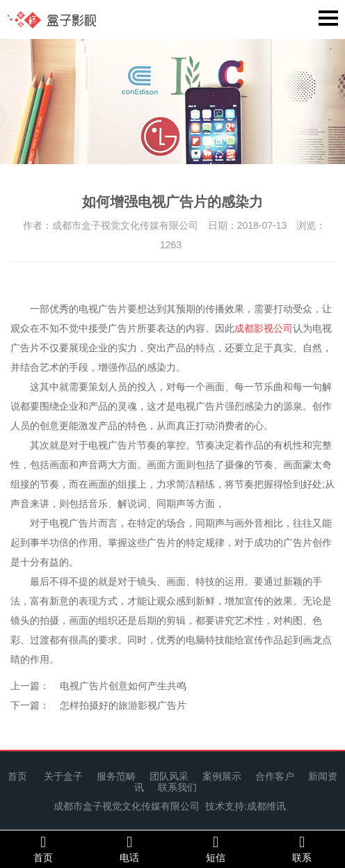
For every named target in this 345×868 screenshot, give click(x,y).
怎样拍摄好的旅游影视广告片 (123, 705)
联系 (302, 849)
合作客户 (275, 776)
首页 (17, 776)
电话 (129, 849)
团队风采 (169, 776)
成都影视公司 (264, 328)
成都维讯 (266, 806)
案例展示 (222, 776)
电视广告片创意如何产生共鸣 (123, 686)
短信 (216, 849)
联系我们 (177, 787)
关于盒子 (63, 776)
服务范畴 (116, 776)
